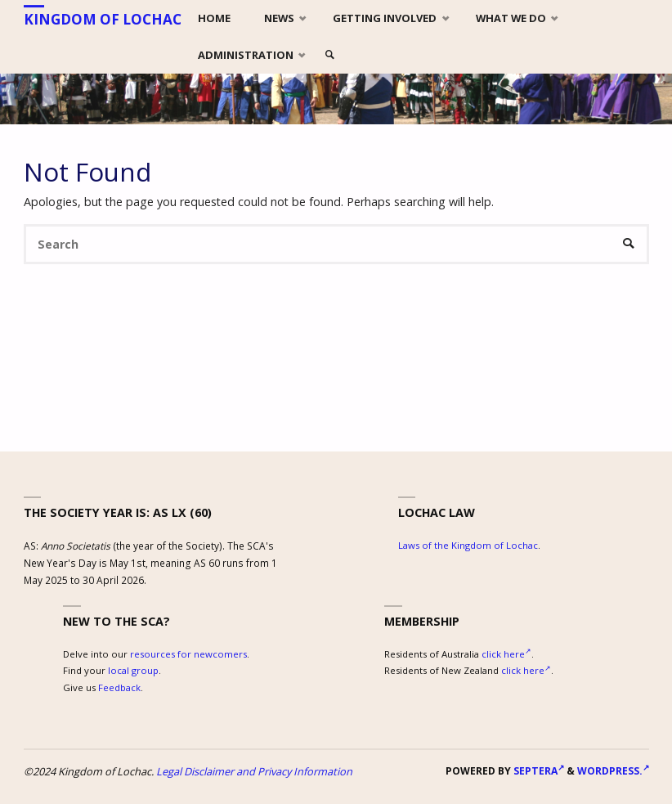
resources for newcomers (188, 654)
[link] (330, 55)
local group (133, 670)
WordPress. (613, 771)
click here (506, 654)
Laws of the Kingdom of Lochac (468, 545)
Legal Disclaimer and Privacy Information (254, 771)
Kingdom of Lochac (103, 19)
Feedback (119, 687)
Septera (538, 771)
